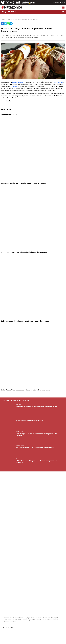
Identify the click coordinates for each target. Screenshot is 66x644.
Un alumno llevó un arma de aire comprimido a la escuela (23, 183)
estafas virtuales (18, 82)
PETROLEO (18, 405)
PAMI (17, 459)
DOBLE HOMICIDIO (20, 418)
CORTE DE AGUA (19, 432)
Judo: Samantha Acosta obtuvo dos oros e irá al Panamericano (25, 390)
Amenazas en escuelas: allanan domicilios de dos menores (24, 252)
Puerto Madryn (58, 82)
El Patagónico (5, 19)
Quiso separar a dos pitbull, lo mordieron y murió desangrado (25, 321)
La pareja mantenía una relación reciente (30, 420)
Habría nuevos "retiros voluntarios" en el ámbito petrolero (36, 407)
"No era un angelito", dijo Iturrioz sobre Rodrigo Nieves (35, 447)
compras (14, 86)
